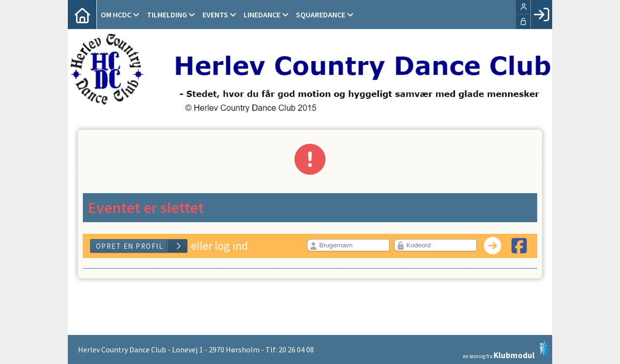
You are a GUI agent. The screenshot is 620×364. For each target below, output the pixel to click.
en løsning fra (506, 350)
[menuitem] (82, 15)
